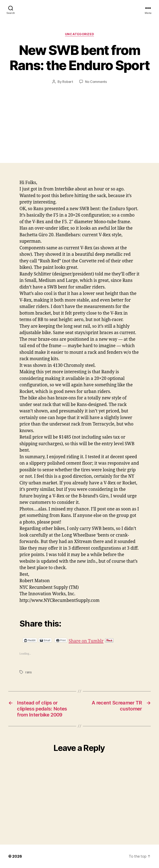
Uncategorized (79, 34)
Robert (68, 82)
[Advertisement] (79, 115)
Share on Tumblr (99, 640)
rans (28, 672)
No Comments (96, 82)
